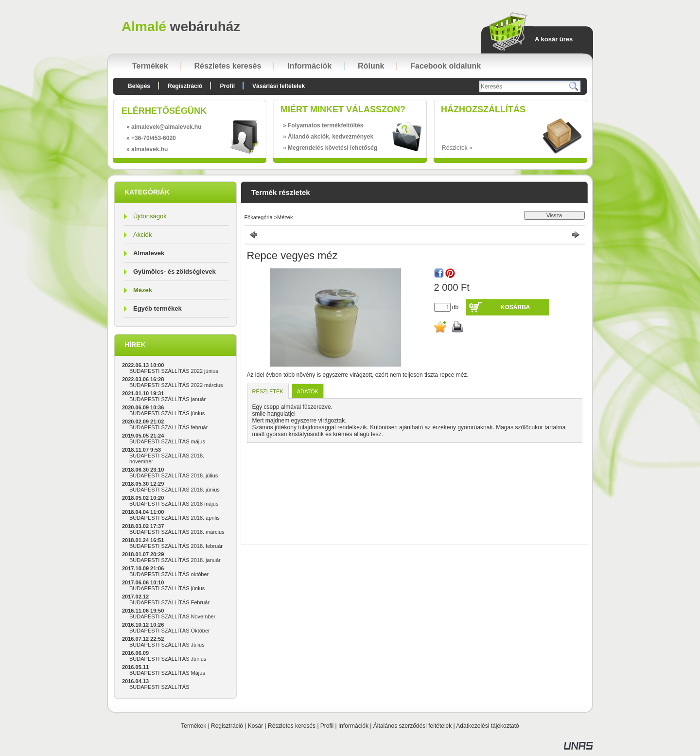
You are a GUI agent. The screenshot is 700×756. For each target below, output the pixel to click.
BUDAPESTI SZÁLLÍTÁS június (167, 413)
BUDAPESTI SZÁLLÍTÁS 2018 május (174, 504)
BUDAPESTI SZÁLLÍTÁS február (168, 427)
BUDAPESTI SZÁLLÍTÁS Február (169, 602)
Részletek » (457, 148)
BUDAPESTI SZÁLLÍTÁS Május (167, 673)
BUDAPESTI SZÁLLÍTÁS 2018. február (176, 546)
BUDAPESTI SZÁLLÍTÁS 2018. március (177, 532)
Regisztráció (227, 726)
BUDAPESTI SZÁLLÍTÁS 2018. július (174, 475)
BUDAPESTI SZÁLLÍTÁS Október (170, 631)
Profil (327, 726)
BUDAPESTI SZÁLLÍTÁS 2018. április (175, 518)
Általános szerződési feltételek (412, 726)
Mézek (143, 290)
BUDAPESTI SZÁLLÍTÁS (159, 687)
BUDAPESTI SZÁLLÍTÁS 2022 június (174, 371)
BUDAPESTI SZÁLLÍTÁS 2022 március (176, 385)
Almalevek (149, 253)
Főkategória (259, 217)
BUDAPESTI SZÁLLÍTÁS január (167, 399)
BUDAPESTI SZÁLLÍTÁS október (169, 574)
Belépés (139, 86)
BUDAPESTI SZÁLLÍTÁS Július (167, 645)
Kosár (255, 726)
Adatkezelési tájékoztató (487, 726)
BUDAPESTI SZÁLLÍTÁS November (172, 616)
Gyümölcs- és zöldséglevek (175, 272)
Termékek (193, 726)
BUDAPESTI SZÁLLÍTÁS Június (168, 659)
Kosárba (516, 307)
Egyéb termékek (157, 308)
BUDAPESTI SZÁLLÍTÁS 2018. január (175, 560)
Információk (353, 726)
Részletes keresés (292, 726)
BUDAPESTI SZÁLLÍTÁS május (167, 441)
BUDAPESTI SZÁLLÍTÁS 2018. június (175, 490)
